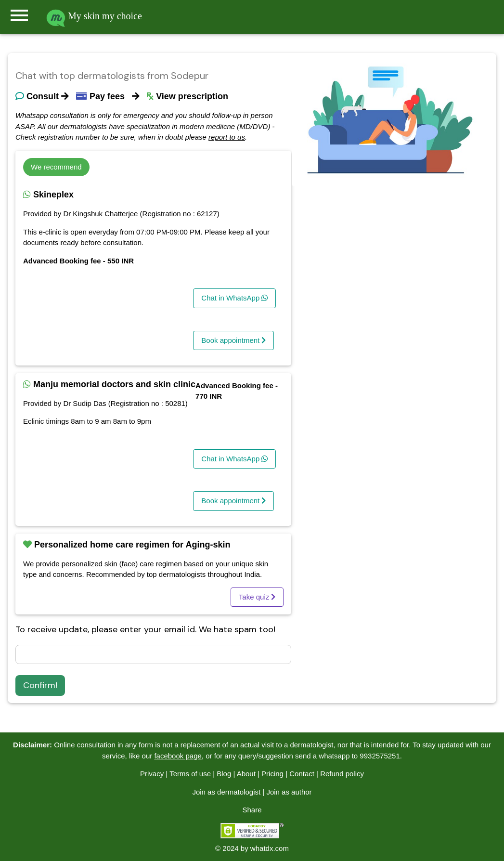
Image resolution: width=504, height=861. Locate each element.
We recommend (56, 167)
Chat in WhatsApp (234, 298)
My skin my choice (94, 16)
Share (252, 810)
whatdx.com (270, 848)
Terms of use (190, 774)
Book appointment (233, 340)
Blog (224, 774)
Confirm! (40, 685)
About (246, 774)
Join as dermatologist (226, 792)
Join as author (289, 792)
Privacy (152, 774)
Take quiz (257, 597)
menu (19, 15)
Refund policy (342, 774)
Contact (302, 774)
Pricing (272, 774)
